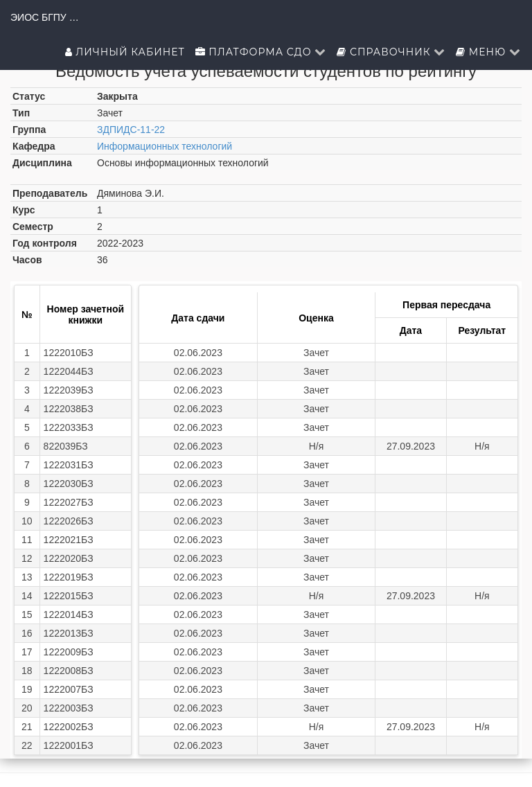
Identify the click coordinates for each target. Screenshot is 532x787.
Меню (488, 52)
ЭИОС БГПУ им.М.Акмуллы (45, 17)
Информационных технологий (165, 146)
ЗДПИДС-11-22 (131, 130)
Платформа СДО (261, 52)
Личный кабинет (125, 52)
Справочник (391, 52)
